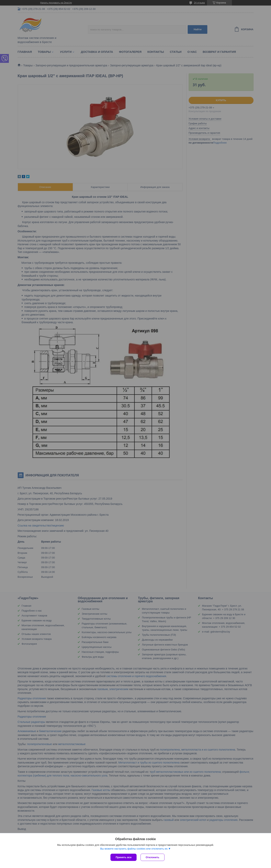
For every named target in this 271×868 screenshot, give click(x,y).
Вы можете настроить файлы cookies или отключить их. (134, 849)
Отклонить (152, 857)
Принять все (124, 857)
